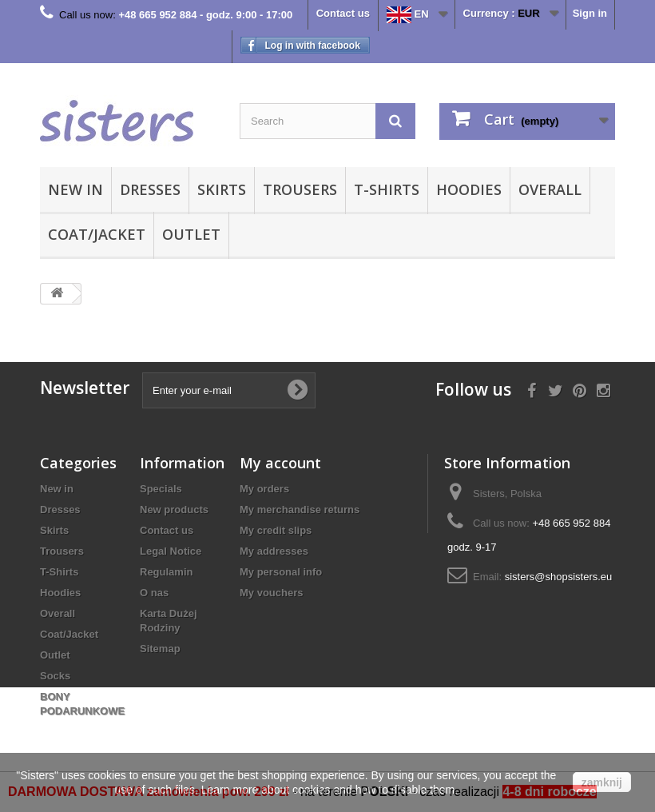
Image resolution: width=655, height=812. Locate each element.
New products (174, 509)
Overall (550, 189)
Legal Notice (171, 551)
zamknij (602, 782)
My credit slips (276, 530)
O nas (154, 593)
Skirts (222, 189)
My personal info (281, 572)
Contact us (343, 13)
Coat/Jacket (97, 234)
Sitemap (160, 649)
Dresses (150, 189)
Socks (55, 676)
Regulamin (166, 572)
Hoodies (469, 189)
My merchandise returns (300, 509)
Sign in (590, 13)
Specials (161, 489)
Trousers (300, 189)
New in (75, 189)
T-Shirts (387, 189)
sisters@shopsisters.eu (559, 577)
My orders (264, 489)
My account (280, 463)
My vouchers (271, 593)
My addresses (274, 551)
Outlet (191, 234)
